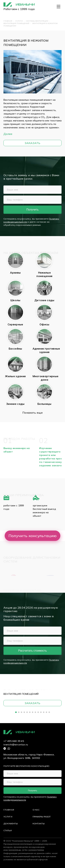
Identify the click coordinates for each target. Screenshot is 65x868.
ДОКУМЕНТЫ (11, 824)
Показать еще (32, 413)
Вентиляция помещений (21, 694)
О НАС (36, 810)
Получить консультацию (33, 536)
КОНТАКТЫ (39, 824)
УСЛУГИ (8, 817)
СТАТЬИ (8, 830)
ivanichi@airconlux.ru (16, 745)
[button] (16, 712)
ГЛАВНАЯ (9, 810)
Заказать (32, 143)
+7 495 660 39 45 (14, 741)
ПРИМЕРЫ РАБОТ (42, 817)
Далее (8, 134)
